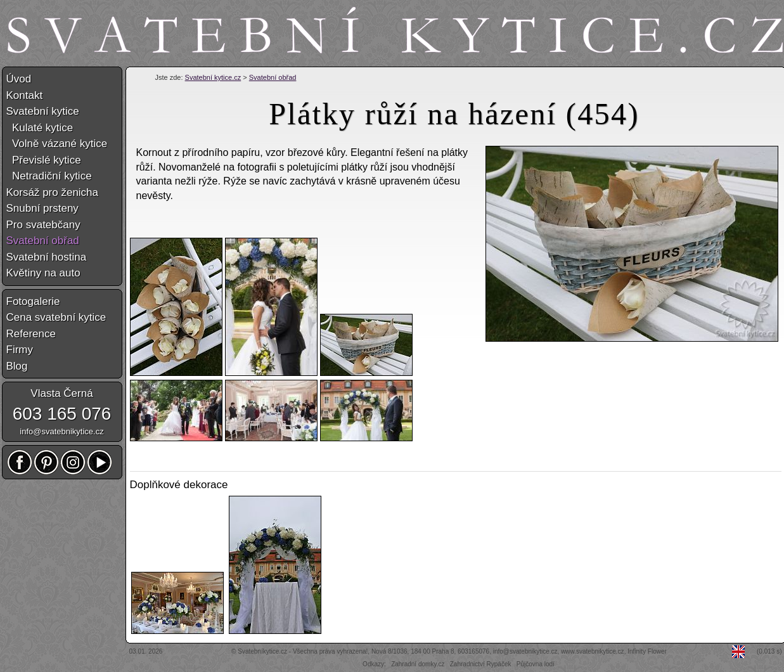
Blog (17, 366)
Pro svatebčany (43, 225)
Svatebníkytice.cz (262, 651)
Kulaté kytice (40, 128)
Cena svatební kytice (56, 317)
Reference (31, 334)
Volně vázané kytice (57, 144)
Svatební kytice (43, 111)
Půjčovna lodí (536, 664)
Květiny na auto (43, 273)
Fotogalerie (33, 301)
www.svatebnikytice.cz (592, 651)
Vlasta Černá (61, 393)
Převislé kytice (44, 160)
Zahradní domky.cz (418, 664)
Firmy (20, 350)
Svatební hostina (47, 257)
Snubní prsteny (42, 208)
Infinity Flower (647, 651)
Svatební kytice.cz (213, 77)
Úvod (19, 79)
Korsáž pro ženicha (53, 192)
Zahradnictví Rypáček (481, 664)
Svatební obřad (273, 77)
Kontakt (25, 95)
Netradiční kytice (49, 176)
